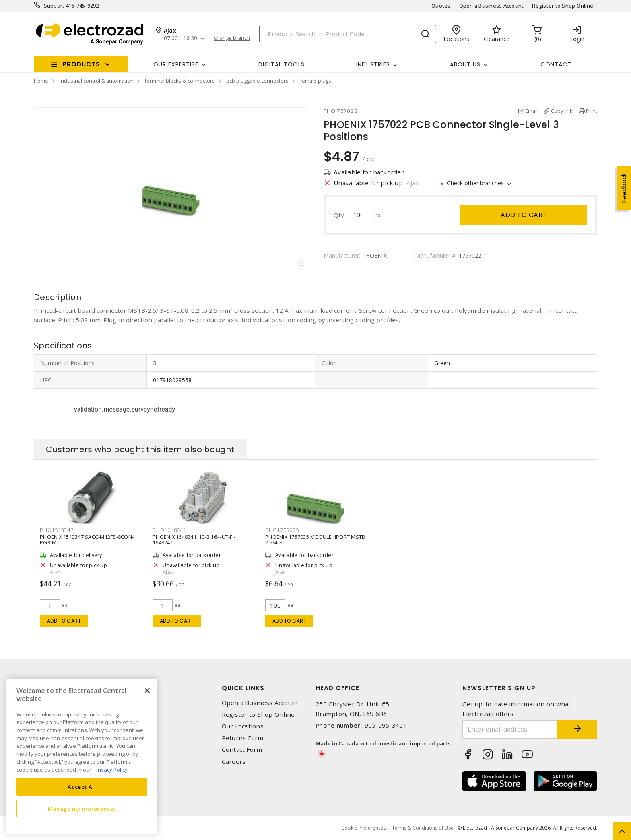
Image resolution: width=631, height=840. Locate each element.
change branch (232, 38)
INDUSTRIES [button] (373, 64)
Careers (234, 762)
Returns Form (243, 738)
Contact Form (242, 750)
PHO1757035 (282, 530)
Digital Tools (281, 64)
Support (54, 6)
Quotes (441, 6)
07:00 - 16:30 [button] (180, 38)
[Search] (348, 34)
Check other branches (475, 183)
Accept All (82, 787)
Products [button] (81, 64)
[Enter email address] (510, 729)
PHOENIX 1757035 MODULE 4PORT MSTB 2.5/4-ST (315, 540)
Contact (556, 64)
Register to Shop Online (563, 6)
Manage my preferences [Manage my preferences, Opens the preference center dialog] (82, 809)
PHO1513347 (57, 530)
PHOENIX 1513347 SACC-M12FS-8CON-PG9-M (87, 540)
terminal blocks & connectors (180, 81)
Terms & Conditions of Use (423, 828)
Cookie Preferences (364, 828)
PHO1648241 (169, 530)
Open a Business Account (492, 6)
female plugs (315, 81)
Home (41, 81)
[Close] (147, 691)
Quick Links (243, 688)
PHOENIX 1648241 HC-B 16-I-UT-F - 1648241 (194, 540)
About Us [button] (465, 64)
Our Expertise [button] (176, 64)
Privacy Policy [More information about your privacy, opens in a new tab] (111, 770)
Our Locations (243, 726)
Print (592, 111)
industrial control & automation (97, 81)
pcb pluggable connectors (257, 81)
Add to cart (524, 215)
